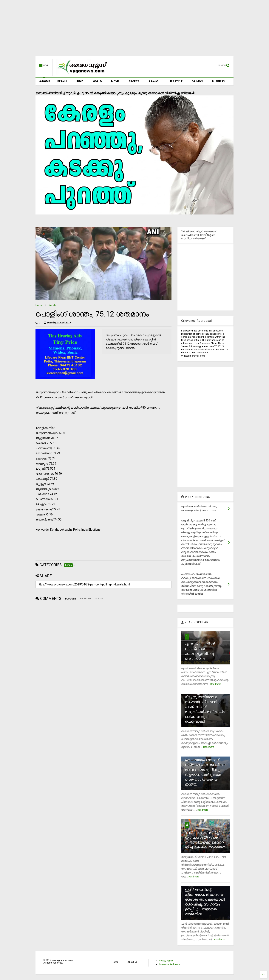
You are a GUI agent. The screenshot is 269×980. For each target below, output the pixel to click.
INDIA (80, 81)
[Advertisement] (134, 30)
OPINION (197, 81)
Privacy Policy (166, 961)
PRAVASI (154, 81)
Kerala (52, 305)
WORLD (97, 81)
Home (39, 305)
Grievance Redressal (169, 964)
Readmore (216, 684)
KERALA (62, 81)
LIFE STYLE (176, 81)
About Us (132, 962)
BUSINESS (218, 81)
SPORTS (134, 81)
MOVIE (115, 81)
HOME (45, 81)
